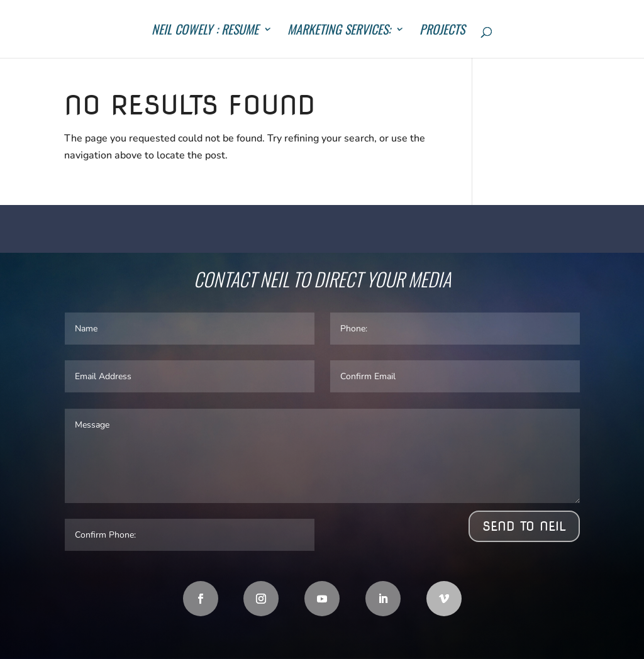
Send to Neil (524, 526)
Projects (442, 31)
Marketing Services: (339, 31)
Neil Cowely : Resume (205, 31)
